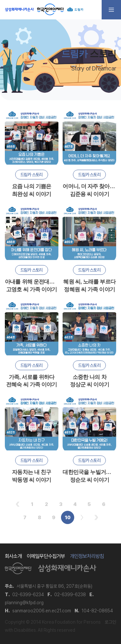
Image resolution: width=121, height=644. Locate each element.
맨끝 (96, 517)
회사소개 (13, 556)
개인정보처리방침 (87, 556)
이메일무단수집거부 (46, 556)
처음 (18, 504)
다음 (82, 517)
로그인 (110, 622)
